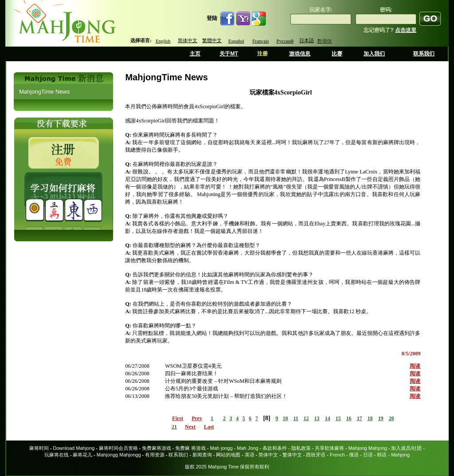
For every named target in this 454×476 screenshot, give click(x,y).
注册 (262, 54)
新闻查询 (202, 455)
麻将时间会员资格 (118, 448)
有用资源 (155, 455)
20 (391, 418)
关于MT (229, 54)
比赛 (337, 54)
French (337, 455)
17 (360, 418)
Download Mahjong (74, 448)
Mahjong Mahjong (368, 448)
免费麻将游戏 (157, 448)
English (163, 41)
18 (370, 418)
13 (317, 418)
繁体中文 (292, 455)
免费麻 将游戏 (190, 448)
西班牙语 (316, 455)
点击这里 (406, 30)
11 (295, 418)
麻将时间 (39, 448)
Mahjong (400, 455)
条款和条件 (275, 448)
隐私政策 (301, 448)
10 (286, 418)
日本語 (307, 40)
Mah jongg (221, 448)
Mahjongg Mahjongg (119, 455)
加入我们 (374, 54)
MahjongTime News (44, 92)
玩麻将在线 (57, 455)
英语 (250, 455)
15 (338, 418)
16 (349, 418)
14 (328, 418)
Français (260, 41)
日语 (368, 455)
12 (306, 418)
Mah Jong (247, 448)
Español (236, 41)
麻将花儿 (82, 455)
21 (174, 427)
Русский (285, 41)
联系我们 (424, 54)
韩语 (382, 455)
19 (381, 418)
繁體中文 (212, 40)
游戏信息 (300, 54)
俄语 (354, 455)
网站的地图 (228, 455)
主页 (195, 54)
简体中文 (188, 40)
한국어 (324, 41)
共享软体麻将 (329, 448)
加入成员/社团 (406, 448)
